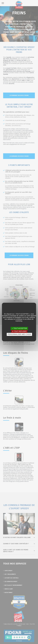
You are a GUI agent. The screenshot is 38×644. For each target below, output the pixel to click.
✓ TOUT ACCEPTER (19, 328)
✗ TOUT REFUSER (19, 331)
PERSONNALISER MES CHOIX (19, 334)
